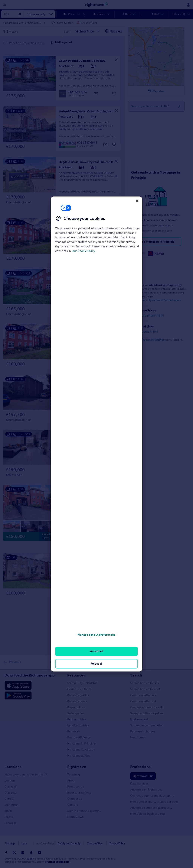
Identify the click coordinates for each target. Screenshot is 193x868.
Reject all (97, 664)
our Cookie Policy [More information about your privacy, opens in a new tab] (84, 251)
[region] (96, 434)
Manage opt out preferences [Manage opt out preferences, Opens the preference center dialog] (96, 635)
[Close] (137, 201)
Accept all (97, 651)
